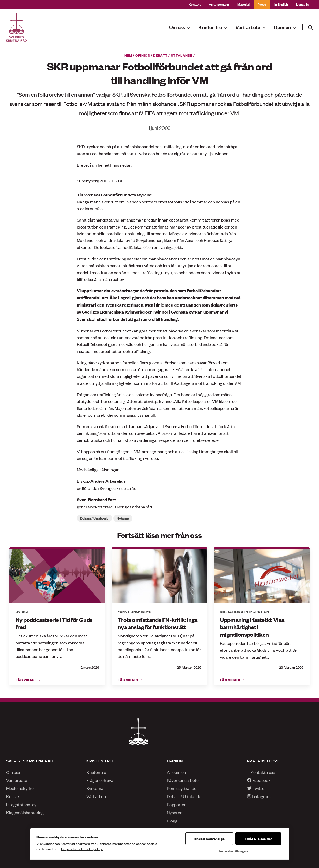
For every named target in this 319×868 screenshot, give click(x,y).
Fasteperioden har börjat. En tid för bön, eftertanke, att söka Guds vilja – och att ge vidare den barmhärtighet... (258, 650)
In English (281, 4)
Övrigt (22, 611)
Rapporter (176, 804)
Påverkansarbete (183, 780)
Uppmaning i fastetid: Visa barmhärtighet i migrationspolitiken (252, 627)
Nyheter (123, 518)
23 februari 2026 (291, 667)
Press (262, 4)
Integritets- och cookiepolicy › (82, 849)
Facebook (259, 780)
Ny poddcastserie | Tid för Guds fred (54, 623)
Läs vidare (27, 680)
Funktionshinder (135, 611)
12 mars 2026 (89, 667)
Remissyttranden (183, 788)
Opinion (143, 55)
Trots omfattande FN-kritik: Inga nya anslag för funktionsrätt (158, 623)
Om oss (13, 772)
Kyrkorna (95, 788)
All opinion (176, 772)
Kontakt (195, 4)
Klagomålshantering (25, 812)
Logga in (302, 4)
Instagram (259, 796)
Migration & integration (244, 611)
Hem (128, 55)
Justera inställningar (232, 851)
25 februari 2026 (189, 667)
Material (243, 4)
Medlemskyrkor (21, 788)
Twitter (257, 788)
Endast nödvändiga (209, 838)
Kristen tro (96, 772)
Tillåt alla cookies (258, 838)
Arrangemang (219, 4)
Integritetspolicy (21, 804)
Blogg (172, 821)
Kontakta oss (261, 772)
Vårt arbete (17, 780)
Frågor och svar (101, 780)
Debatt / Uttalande (173, 55)
